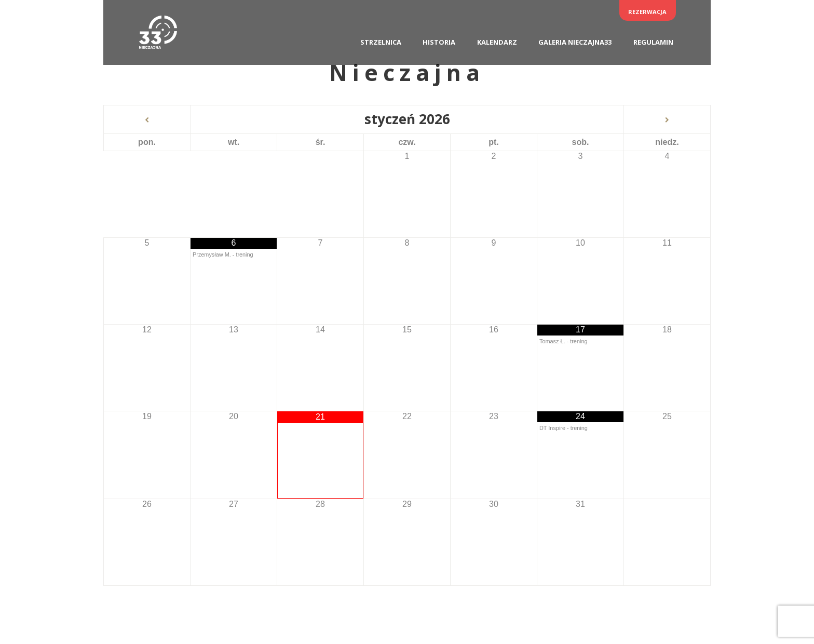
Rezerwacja (647, 12)
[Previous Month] (147, 120)
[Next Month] (667, 120)
